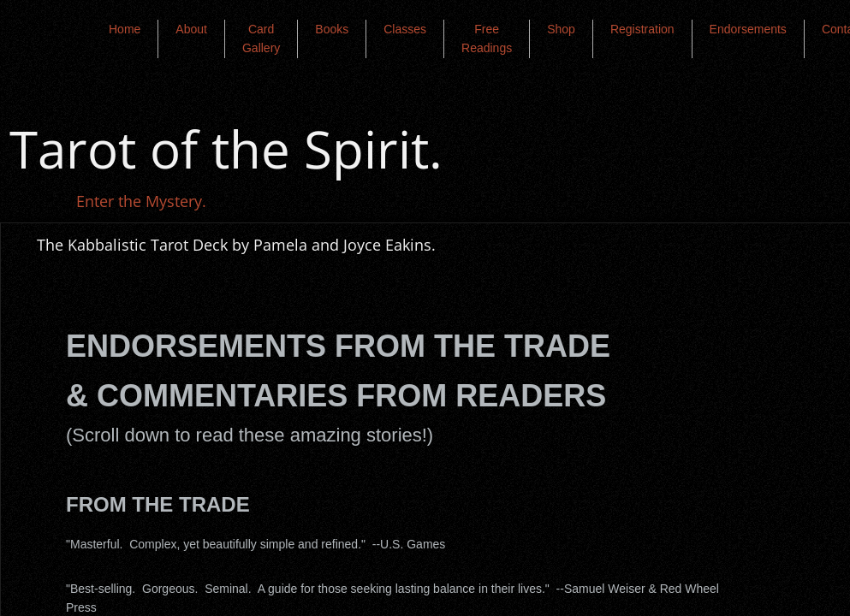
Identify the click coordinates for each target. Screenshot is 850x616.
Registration (642, 29)
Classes (405, 29)
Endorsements (748, 29)
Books (332, 29)
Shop (561, 29)
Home (125, 29)
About (191, 29)
